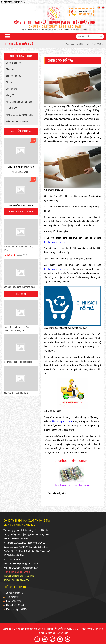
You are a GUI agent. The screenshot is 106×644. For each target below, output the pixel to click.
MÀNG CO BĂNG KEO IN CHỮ (19, 115)
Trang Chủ (70, 44)
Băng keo (10, 69)
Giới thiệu (80, 44)
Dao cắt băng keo (14, 63)
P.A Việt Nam (62, 633)
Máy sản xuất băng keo (16, 121)
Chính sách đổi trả (95, 44)
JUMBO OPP (11, 108)
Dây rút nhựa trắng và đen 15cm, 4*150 (18, 248)
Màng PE (9, 95)
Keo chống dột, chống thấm (19, 102)
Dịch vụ (9, 82)
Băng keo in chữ (13, 76)
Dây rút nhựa (12, 89)
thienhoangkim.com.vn (54, 242)
